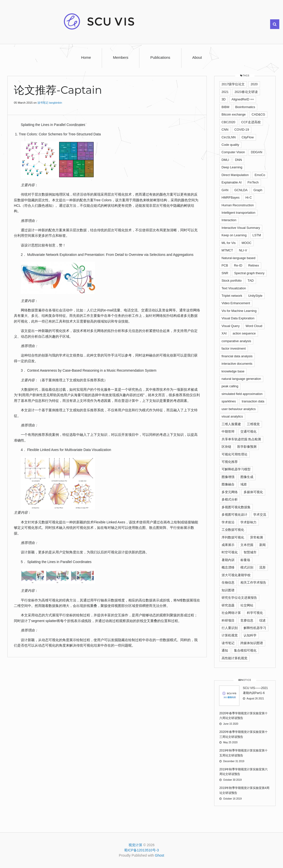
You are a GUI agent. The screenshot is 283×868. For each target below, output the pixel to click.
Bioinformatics (245, 107)
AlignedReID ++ (243, 99)
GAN (225, 190)
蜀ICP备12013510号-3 (141, 850)
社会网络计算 (231, 613)
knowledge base (233, 371)
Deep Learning (232, 167)
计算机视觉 (230, 635)
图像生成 (247, 477)
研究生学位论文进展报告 (239, 598)
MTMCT (227, 250)
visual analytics (232, 416)
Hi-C (249, 197)
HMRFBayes (231, 197)
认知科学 (250, 635)
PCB (225, 265)
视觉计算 (135, 845)
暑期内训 (228, 560)
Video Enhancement (236, 303)
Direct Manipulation (235, 175)
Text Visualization (234, 288)
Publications (160, 58)
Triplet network (232, 296)
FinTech (253, 182)
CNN (225, 130)
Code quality (230, 145)
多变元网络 (230, 492)
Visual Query (231, 326)
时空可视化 (230, 552)
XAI (224, 333)
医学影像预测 (247, 447)
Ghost (160, 855)
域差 (244, 484)
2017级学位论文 (233, 84)
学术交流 (260, 515)
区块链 (226, 447)
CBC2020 (229, 122)
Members (121, 58)
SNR (225, 273)
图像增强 (228, 477)
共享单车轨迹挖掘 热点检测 (241, 439)
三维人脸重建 (231, 424)
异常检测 (257, 537)
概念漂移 (228, 567)
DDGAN (257, 152)
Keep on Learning (234, 235)
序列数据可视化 (233, 537)
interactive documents (237, 364)
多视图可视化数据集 (236, 507)
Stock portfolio (232, 281)
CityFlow (248, 137)
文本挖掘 (247, 545)
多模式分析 (230, 499)
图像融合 (228, 484)
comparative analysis (236, 341)
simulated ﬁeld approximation (242, 394)
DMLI (225, 160)
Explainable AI (232, 182)
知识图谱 (228, 590)
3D (224, 99)
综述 (262, 620)
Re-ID (238, 265)
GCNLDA (241, 190)
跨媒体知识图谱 (252, 643)
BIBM (225, 107)
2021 (225, 92)
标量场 (245, 560)
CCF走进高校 (251, 122)
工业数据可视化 (233, 530)
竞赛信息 (247, 620)
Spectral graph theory (249, 273)
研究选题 (228, 605)
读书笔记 (43, 103)
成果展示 (228, 545)
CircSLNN (229, 137)
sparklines (229, 401)
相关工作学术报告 (253, 583)
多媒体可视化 (253, 492)
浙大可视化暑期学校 (236, 575)
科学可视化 (255, 613)
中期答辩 (228, 432)
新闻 (262, 545)
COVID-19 (242, 130)
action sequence (244, 333)
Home (86, 58)
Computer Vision (233, 152)
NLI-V (243, 250)
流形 (262, 567)
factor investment (234, 348)
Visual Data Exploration (238, 318)
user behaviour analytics (239, 409)
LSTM (257, 235)
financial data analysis (237, 356)
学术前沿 (228, 522)
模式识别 (247, 567)
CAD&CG (258, 114)
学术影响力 (248, 522)
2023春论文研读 (246, 92)
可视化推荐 (230, 462)
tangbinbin (56, 103)
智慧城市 (250, 552)
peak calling (230, 386)
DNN (238, 160)
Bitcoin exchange (234, 114)
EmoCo (260, 175)
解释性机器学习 (255, 628)
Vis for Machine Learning (239, 311)
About (197, 58)
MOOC (247, 243)
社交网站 (247, 605)
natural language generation (241, 379)
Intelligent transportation (239, 213)
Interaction (229, 220)
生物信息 (228, 583)
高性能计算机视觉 (234, 658)
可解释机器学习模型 (236, 469)
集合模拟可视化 (245, 650)
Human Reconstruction (238, 205)
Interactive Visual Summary (241, 228)
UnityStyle (255, 296)
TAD (251, 281)
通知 (225, 650)
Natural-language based (239, 258)
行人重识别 (230, 628)
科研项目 (228, 620)
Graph (258, 190)
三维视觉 (253, 424)
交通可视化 (248, 432)
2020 (254, 84)
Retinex (253, 265)
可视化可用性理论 (234, 454)
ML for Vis (229, 243)
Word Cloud (254, 326)
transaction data (253, 401)
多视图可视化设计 (234, 515)
